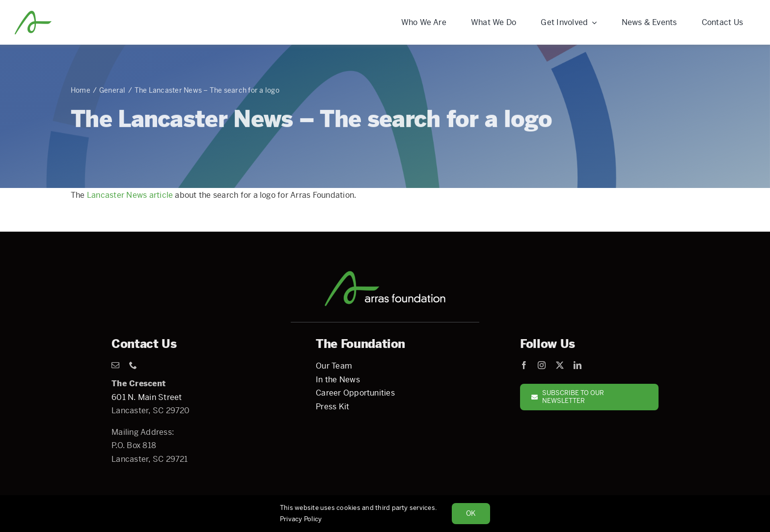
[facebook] (524, 365)
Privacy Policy (301, 519)
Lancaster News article (130, 195)
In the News (338, 380)
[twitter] (560, 365)
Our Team (334, 366)
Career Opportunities (355, 393)
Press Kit (332, 407)
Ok (471, 513)
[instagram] (542, 365)
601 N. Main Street (147, 397)
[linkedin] (577, 365)
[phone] (133, 365)
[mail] (115, 365)
